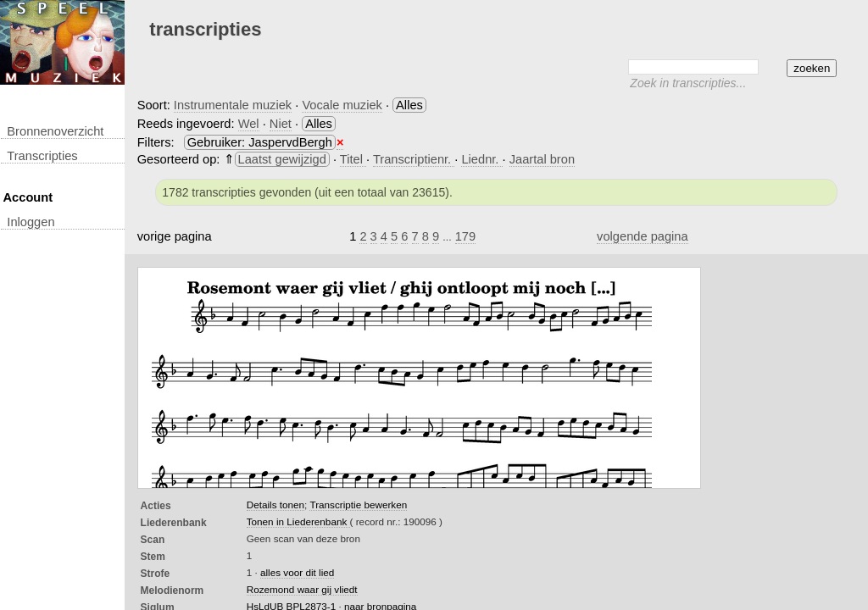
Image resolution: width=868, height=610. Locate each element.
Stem (153, 557)
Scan (153, 540)
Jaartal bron (542, 159)
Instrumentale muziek (233, 105)
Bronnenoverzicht (55, 131)
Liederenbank (174, 523)
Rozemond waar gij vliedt (302, 589)
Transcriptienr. (414, 159)
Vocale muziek (342, 105)
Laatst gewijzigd (282, 159)
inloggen (31, 222)
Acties (156, 506)
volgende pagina (643, 236)
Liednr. (481, 159)
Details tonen (275, 505)
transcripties (42, 156)
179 (465, 236)
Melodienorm (172, 591)
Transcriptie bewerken (358, 505)
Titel (353, 159)
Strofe (156, 574)
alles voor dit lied (297, 572)
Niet (281, 124)
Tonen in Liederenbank (298, 521)
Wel (249, 124)
